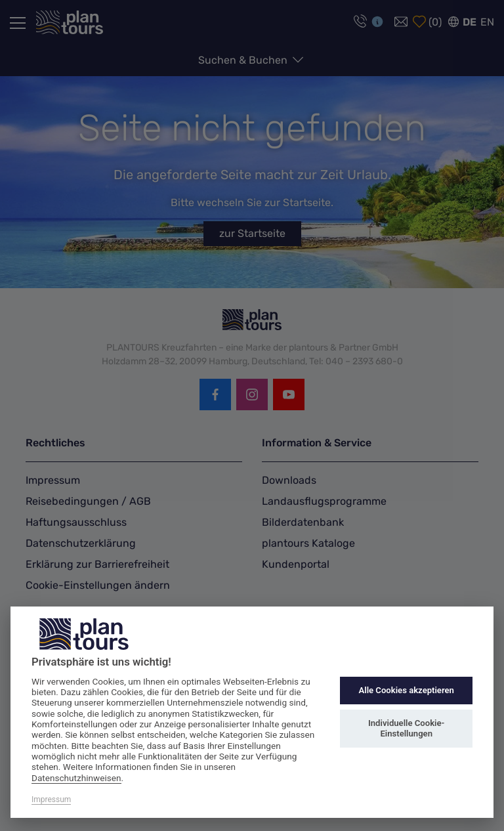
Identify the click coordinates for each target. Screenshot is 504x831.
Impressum (51, 799)
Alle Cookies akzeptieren (406, 690)
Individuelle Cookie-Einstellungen (406, 728)
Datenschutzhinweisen (76, 778)
